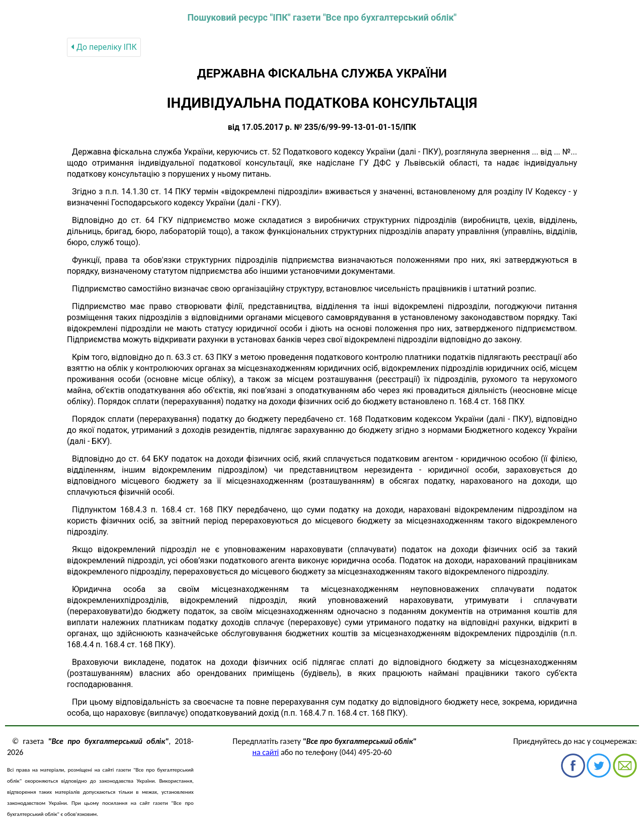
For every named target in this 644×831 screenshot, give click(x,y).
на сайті (266, 752)
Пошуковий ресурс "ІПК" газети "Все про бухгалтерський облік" (322, 17)
